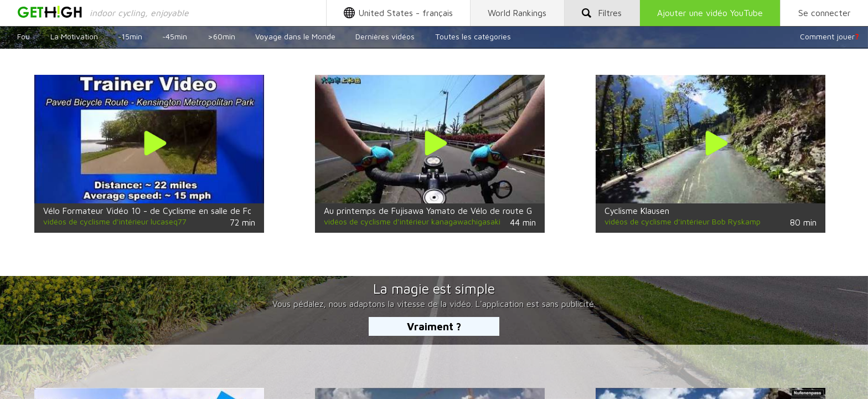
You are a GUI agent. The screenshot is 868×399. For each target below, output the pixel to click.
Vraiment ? (434, 326)
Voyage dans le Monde (295, 36)
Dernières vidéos (385, 36)
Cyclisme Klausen (637, 211)
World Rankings (517, 13)
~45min (175, 36)
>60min (221, 36)
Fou (24, 36)
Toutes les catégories (473, 36)
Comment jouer (830, 36)
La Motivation (74, 36)
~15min (130, 36)
